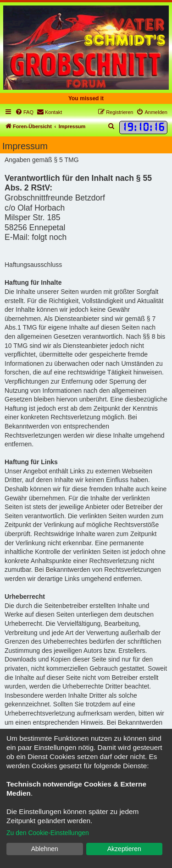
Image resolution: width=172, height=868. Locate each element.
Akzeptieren (124, 849)
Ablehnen (45, 849)
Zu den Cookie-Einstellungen (48, 833)
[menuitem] (24, 112)
